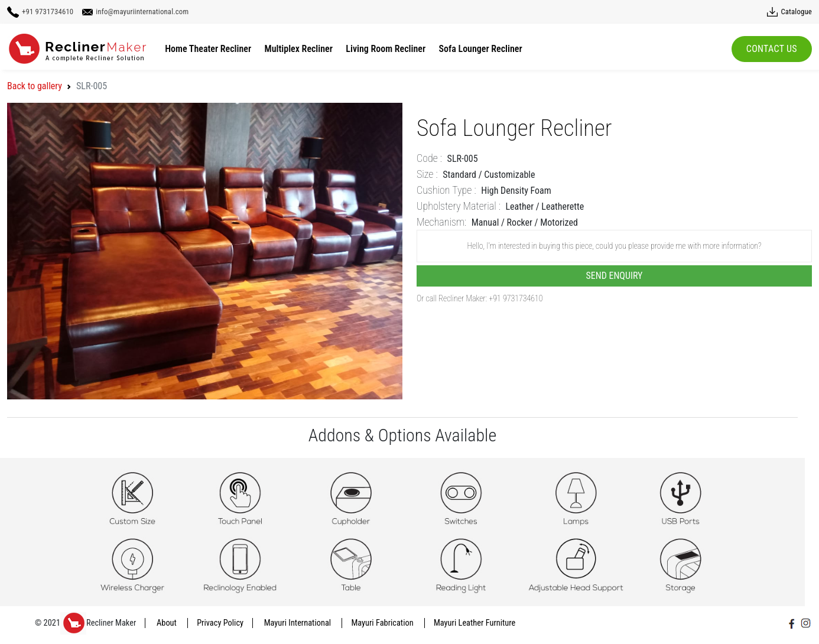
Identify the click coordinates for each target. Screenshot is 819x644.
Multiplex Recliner (299, 49)
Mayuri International (299, 623)
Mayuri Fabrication (383, 623)
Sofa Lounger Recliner (481, 49)
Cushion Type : (446, 190)
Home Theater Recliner (208, 49)
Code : (429, 158)
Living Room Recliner (386, 49)
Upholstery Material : (459, 206)
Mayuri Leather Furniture (474, 623)
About (168, 623)
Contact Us (772, 49)
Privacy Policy (220, 623)
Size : (427, 174)
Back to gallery (35, 86)
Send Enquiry (615, 276)
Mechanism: (441, 222)
